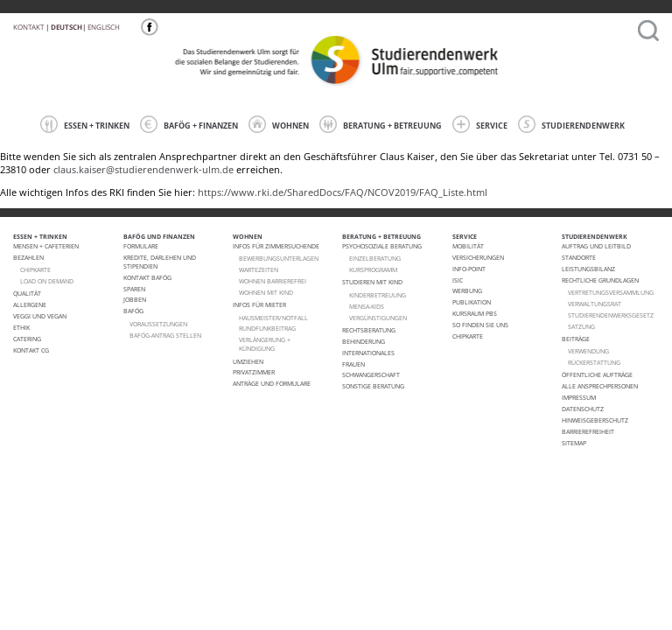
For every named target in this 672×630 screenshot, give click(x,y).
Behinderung (364, 341)
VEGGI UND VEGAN (40, 316)
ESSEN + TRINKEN (85, 124)
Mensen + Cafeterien (46, 246)
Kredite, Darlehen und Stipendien (160, 262)
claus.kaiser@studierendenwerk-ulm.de (143, 170)
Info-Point (469, 269)
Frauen (353, 364)
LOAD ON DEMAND (47, 281)
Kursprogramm (373, 269)
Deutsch (66, 27)
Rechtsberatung (369, 330)
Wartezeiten (259, 269)
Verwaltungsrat (595, 304)
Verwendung (588, 351)
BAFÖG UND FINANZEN (159, 236)
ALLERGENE (30, 304)
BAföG (133, 311)
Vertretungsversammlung (611, 292)
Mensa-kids (367, 306)
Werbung (467, 290)
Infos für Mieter (259, 304)
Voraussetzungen (158, 324)
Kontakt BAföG (147, 277)
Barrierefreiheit (588, 431)
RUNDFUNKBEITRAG (267, 328)
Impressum (579, 397)
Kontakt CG (31, 350)
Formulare (141, 246)
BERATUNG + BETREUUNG (381, 124)
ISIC (458, 280)
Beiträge (576, 339)
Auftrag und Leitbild (596, 246)
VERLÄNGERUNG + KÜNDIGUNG (265, 344)
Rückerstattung (594, 362)
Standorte (579, 257)
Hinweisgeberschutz (595, 420)
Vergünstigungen (378, 318)
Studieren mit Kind (372, 282)
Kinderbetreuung (378, 295)
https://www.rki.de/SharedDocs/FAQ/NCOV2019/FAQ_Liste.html (343, 192)
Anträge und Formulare (272, 383)
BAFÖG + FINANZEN (189, 124)
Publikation (472, 302)
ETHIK (21, 327)
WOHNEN (279, 124)
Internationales (368, 353)
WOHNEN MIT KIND (266, 292)
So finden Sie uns (480, 325)
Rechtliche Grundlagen (600, 280)
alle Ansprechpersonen (600, 386)
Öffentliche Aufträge (597, 374)
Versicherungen (478, 257)
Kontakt (28, 27)
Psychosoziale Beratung (382, 246)
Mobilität (468, 246)
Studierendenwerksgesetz (611, 315)
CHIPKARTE (35, 269)
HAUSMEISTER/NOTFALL (273, 318)
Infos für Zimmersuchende (276, 246)
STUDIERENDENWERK (571, 124)
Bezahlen (28, 257)
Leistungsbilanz (588, 269)
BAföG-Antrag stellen (165, 335)
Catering (27, 339)
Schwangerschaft (371, 374)
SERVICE (480, 124)
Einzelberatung (375, 258)
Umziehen (248, 361)
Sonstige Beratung (373, 386)
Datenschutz (583, 409)
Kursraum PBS (475, 313)
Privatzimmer (254, 372)
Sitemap (574, 443)
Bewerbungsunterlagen (279, 258)
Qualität (27, 293)
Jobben (135, 299)
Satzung (581, 326)
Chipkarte (468, 336)
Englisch (104, 27)
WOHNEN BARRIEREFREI (273, 281)
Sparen (134, 289)
